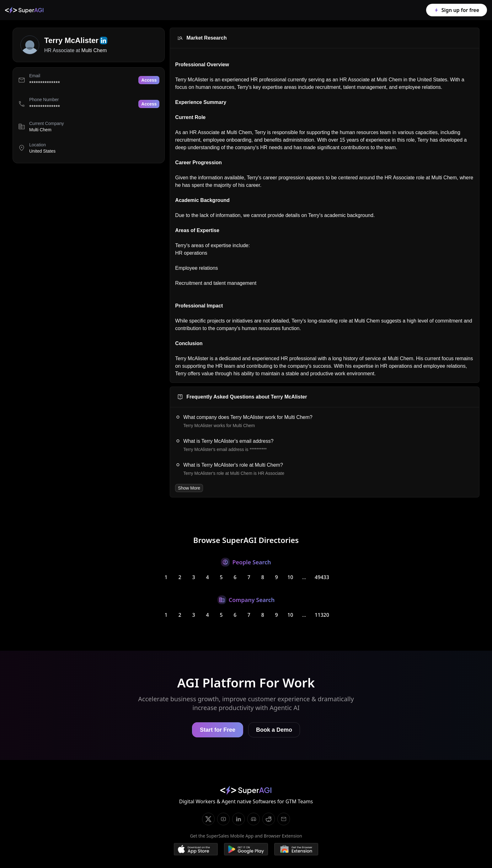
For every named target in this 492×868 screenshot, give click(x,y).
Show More (189, 488)
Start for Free (218, 730)
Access (149, 80)
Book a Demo (274, 730)
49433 (322, 577)
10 (290, 577)
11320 (322, 615)
